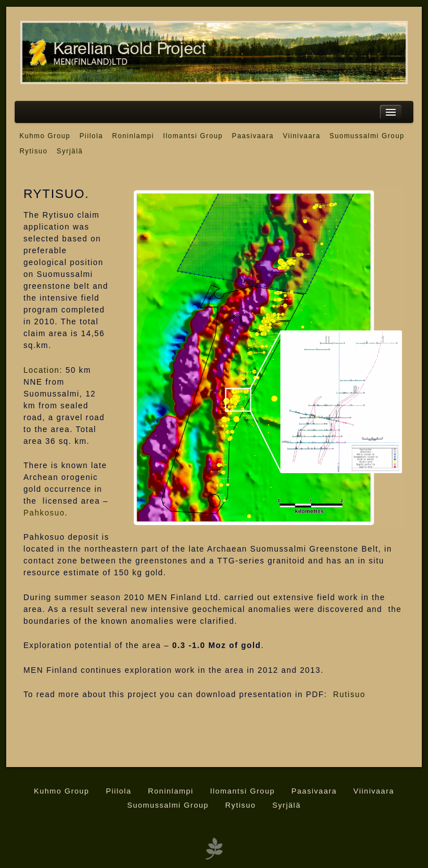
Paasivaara (253, 136)
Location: (43, 370)
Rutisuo (349, 694)
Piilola (91, 136)
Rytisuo (33, 151)
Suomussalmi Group (367, 136)
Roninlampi (133, 136)
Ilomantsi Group (193, 136)
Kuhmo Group (45, 136)
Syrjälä (70, 151)
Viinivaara (302, 136)
